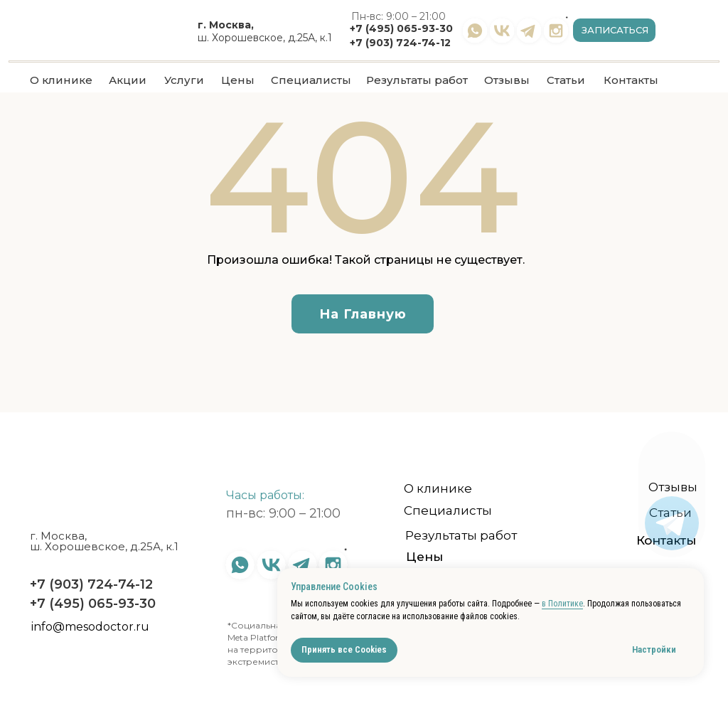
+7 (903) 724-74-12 (400, 43)
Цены (238, 80)
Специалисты (311, 80)
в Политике (562, 604)
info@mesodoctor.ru (90, 627)
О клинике (61, 80)
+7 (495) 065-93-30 (401, 28)
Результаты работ (417, 80)
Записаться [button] (615, 30)
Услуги (184, 80)
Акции (128, 80)
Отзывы (507, 80)
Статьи (566, 80)
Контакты (631, 80)
